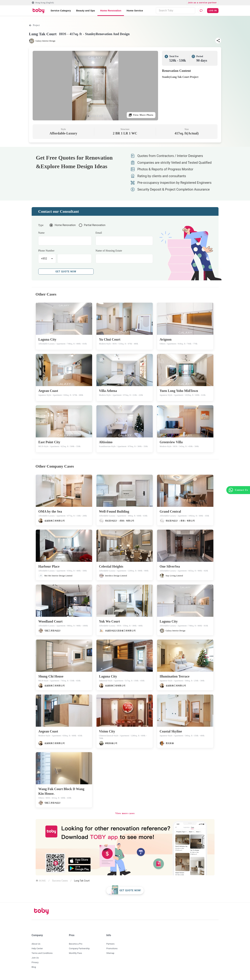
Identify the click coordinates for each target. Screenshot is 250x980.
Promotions (112, 948)
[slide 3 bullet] (93, 116)
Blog (34, 967)
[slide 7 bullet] (102, 116)
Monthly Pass (75, 953)
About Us (36, 944)
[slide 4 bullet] (95, 116)
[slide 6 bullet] (100, 116)
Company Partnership (79, 948)
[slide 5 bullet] (98, 116)
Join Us (35, 958)
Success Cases (60, 881)
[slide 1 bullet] (88, 116)
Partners (110, 944)
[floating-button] (125, 890)
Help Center (37, 948)
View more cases (125, 813)
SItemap (110, 953)
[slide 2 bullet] (91, 116)
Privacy (35, 962)
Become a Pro (76, 944)
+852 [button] (44, 259)
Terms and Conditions (42, 953)
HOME (41, 880)
